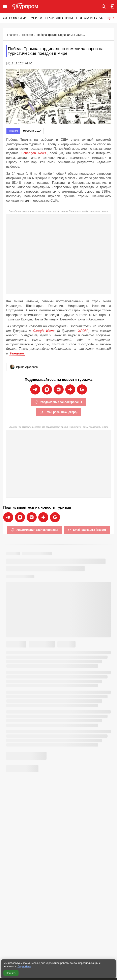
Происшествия (59, 18)
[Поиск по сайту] (104, 6)
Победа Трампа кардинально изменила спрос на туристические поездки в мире (61, 35)
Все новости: (14, 18)
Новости (27, 35)
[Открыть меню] (5, 6)
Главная (13, 35)
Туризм (36, 18)
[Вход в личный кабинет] (113, 6)
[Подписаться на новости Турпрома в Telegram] (35, 389)
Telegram (17, 353)
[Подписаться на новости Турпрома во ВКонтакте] (59, 389)
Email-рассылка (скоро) (58, 412)
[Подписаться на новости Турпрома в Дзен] (70, 389)
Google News (44, 331)
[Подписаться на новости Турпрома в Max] (47, 389)
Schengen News (34, 153)
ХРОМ (83, 331)
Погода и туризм (91, 18)
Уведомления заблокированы (58, 402)
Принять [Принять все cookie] (11, 973)
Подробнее (24, 966)
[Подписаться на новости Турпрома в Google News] (82, 389)
